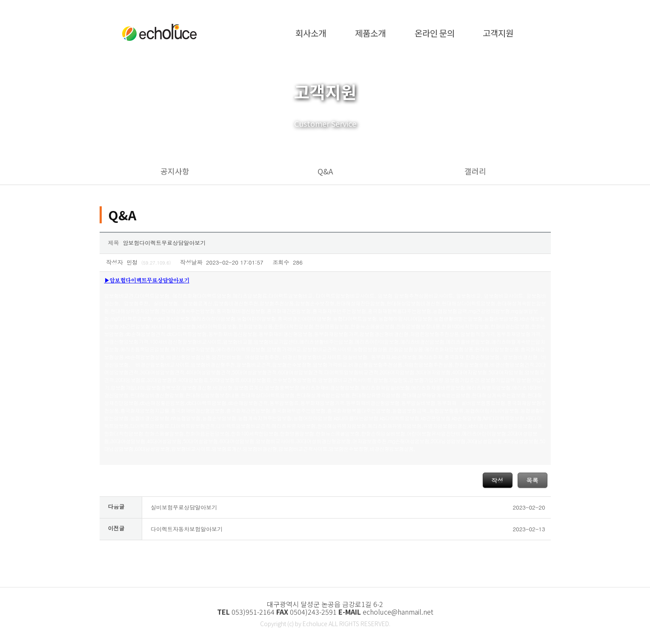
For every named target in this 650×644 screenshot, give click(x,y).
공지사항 (175, 171)
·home (490, 7)
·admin (522, 7)
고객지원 (498, 32)
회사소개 (311, 32)
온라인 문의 (435, 32)
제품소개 (370, 32)
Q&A (325, 171)
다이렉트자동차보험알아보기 (187, 529)
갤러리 (475, 171)
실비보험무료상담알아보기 (184, 507)
